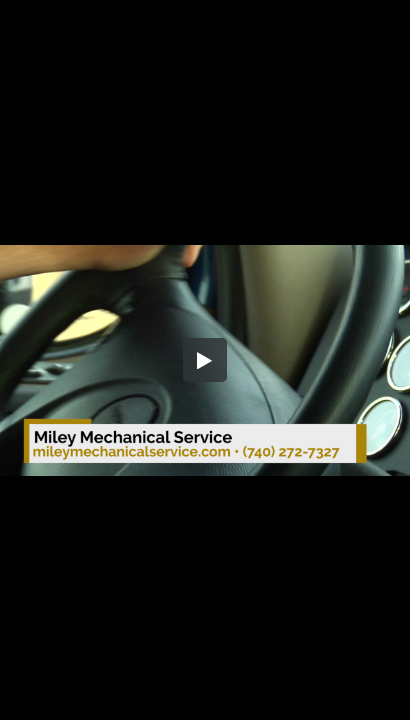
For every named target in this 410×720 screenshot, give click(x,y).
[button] (205, 360)
